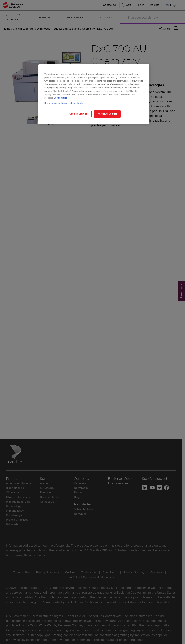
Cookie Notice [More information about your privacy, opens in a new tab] (60, 98)
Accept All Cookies (107, 114)
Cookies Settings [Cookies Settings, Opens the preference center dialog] (78, 114)
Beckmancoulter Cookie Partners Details (64, 103)
